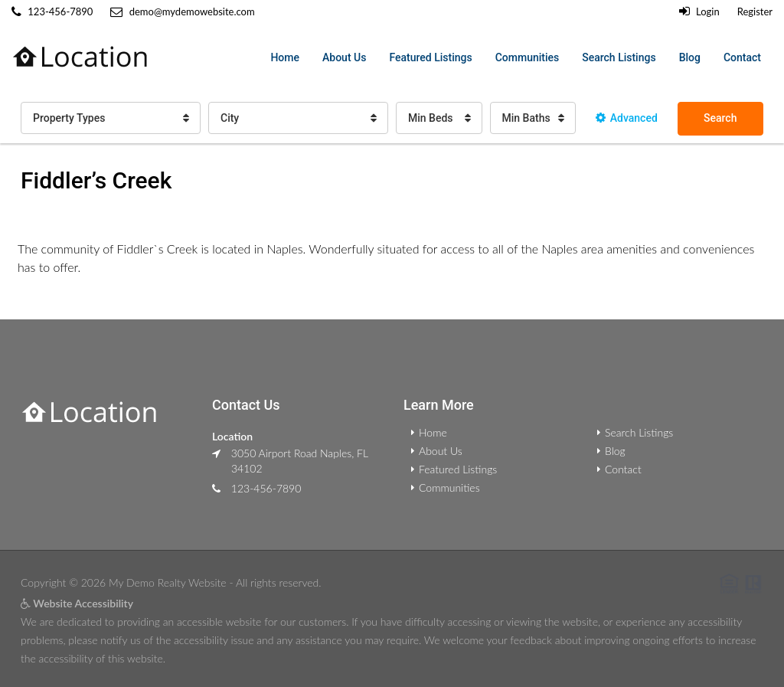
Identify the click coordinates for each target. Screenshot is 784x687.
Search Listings (619, 57)
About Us (344, 57)
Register (755, 11)
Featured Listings (430, 57)
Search (720, 118)
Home (285, 57)
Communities (528, 57)
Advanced (627, 118)
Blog (690, 57)
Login (699, 11)
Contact (742, 57)
